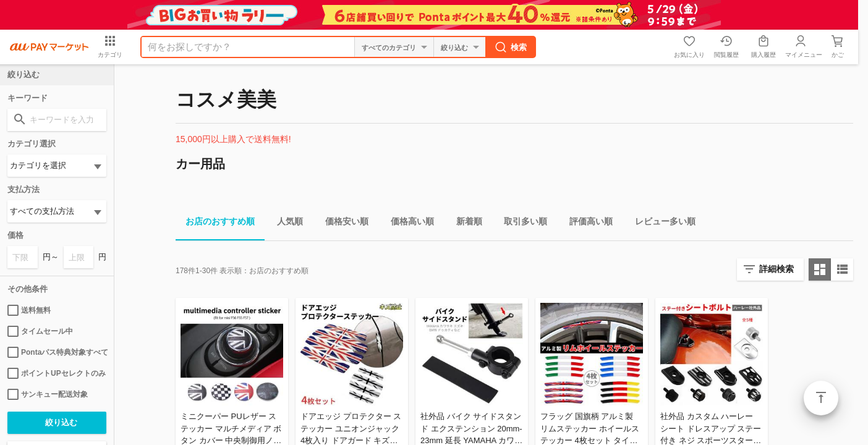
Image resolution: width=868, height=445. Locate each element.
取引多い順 (521, 223)
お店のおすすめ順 (215, 223)
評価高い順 (586, 223)
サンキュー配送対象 (48, 394)
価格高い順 (407, 223)
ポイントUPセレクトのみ (57, 373)
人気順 (285, 223)
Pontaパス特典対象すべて (57, 352)
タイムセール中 (40, 331)
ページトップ (821, 398)
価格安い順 (342, 223)
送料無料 (29, 310)
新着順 (464, 223)
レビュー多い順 (660, 223)
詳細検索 (777, 269)
